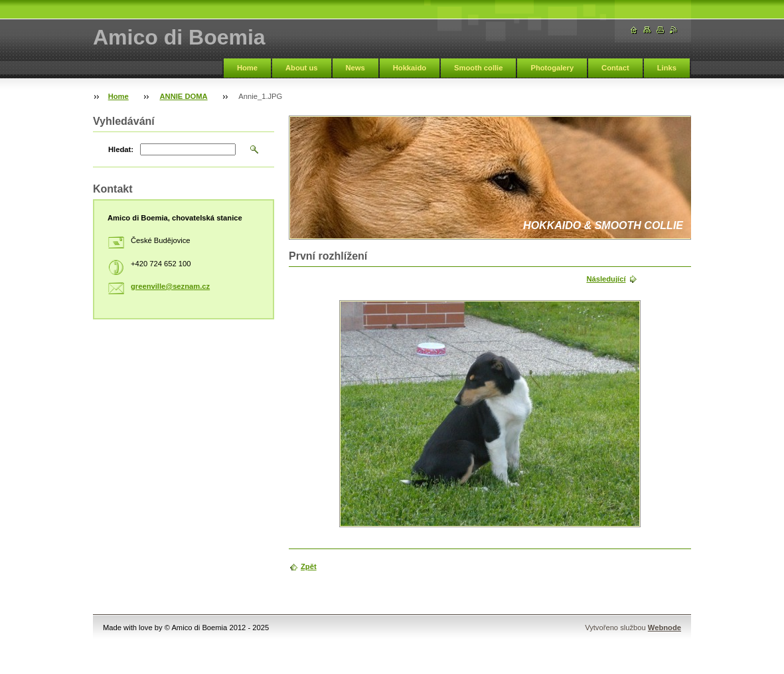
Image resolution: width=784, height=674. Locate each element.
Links (667, 68)
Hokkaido (410, 68)
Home (247, 68)
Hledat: (121, 149)
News (355, 68)
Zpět (309, 566)
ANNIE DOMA (184, 96)
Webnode (665, 628)
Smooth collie (478, 68)
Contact (615, 68)
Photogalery (552, 68)
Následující (606, 279)
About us (301, 68)
